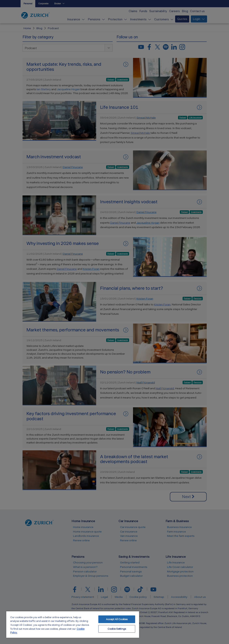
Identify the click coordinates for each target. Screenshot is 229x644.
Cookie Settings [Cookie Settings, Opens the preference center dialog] (117, 629)
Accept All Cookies (117, 619)
